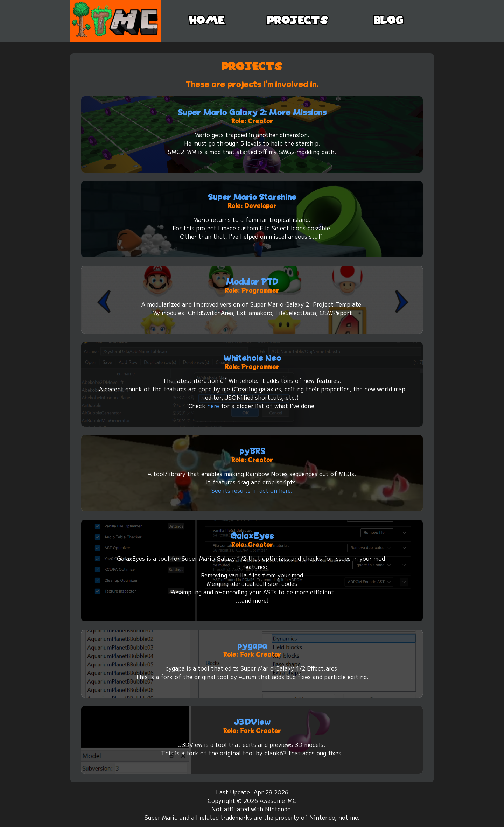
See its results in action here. (252, 490)
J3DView (252, 722)
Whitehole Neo (252, 358)
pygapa (252, 646)
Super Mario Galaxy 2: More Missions (252, 112)
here (213, 406)
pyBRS (252, 451)
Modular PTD (252, 282)
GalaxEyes (252, 536)
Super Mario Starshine (252, 197)
